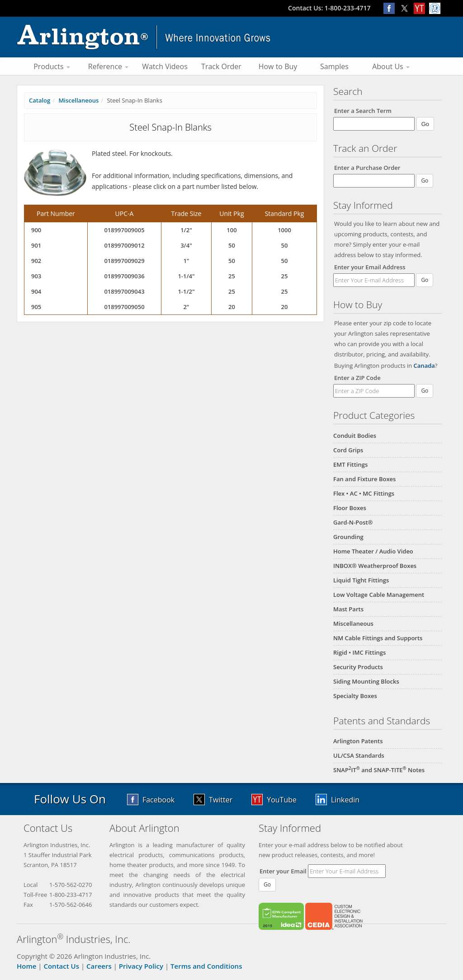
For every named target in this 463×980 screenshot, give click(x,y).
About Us (391, 66)
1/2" (186, 230)
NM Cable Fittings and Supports (378, 638)
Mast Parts (348, 609)
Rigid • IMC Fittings (359, 652)
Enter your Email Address (370, 267)
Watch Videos (165, 66)
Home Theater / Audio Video (373, 551)
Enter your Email (283, 871)
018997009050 (124, 307)
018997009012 (124, 245)
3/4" (186, 245)
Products (52, 66)
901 (36, 245)
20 (232, 307)
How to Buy (278, 66)
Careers (99, 966)
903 (36, 276)
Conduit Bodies (355, 436)
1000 (284, 230)
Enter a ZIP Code (357, 378)
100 (231, 230)
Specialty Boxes (355, 696)
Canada (424, 366)
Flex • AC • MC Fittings (364, 493)
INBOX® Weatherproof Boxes (375, 566)
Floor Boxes (350, 508)
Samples (334, 66)
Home (26, 966)
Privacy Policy (141, 966)
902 (36, 261)
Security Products (358, 667)
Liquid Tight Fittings (361, 580)
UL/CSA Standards (359, 755)
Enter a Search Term (363, 111)
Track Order (221, 66)
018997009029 (124, 261)
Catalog (40, 100)
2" (186, 307)
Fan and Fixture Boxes (364, 479)
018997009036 (124, 276)
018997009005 (124, 230)
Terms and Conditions (206, 966)
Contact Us (61, 966)
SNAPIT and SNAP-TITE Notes (379, 770)
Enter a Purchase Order (367, 168)
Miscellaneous (353, 624)
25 (232, 276)
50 (232, 245)
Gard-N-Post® (353, 522)
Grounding (348, 537)
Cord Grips (348, 450)
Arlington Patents (358, 741)
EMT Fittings (350, 464)
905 (36, 307)
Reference (108, 66)
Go (425, 280)
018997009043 (124, 291)
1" (186, 261)
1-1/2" (186, 291)
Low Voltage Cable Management (379, 595)
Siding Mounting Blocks (366, 681)
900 (36, 230)
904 (36, 291)
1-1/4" (186, 276)
